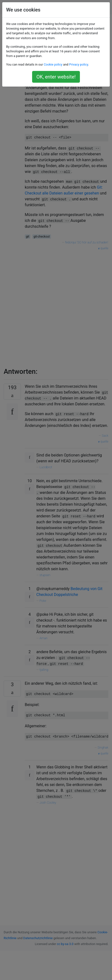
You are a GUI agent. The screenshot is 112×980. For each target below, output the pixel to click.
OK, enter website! (56, 77)
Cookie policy (53, 64)
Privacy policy (79, 64)
